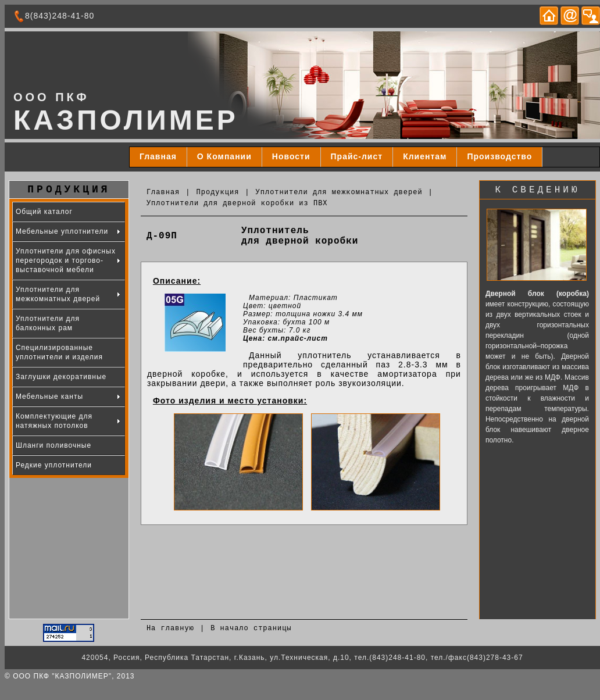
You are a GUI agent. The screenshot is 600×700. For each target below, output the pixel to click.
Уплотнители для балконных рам (48, 323)
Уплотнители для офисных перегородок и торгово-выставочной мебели (66, 260)
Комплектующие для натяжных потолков (54, 421)
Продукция (218, 192)
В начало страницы (251, 628)
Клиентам (425, 156)
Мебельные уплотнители (62, 231)
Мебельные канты (49, 397)
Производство (499, 156)
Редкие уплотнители (54, 465)
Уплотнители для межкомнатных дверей (339, 192)
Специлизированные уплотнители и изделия (59, 352)
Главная (158, 156)
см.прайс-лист (298, 338)
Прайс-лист (357, 156)
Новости (291, 156)
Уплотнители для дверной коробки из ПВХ (237, 203)
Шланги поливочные (53, 445)
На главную (170, 628)
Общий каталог (44, 212)
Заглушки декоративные (61, 377)
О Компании (224, 156)
